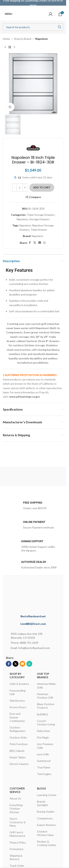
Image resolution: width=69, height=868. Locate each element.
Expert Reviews (46, 825)
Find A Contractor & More (18, 822)
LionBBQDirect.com (33, 624)
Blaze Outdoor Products (46, 706)
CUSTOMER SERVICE (17, 790)
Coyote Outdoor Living (46, 723)
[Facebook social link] (30, 243)
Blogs (41, 788)
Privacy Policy (18, 842)
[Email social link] (40, 243)
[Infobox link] (33, 507)
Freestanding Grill (18, 692)
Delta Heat (44, 731)
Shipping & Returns (16, 857)
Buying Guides (46, 812)
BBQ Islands (17, 751)
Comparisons (45, 818)
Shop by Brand (23, 39)
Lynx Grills (43, 754)
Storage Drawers (39, 219)
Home (6, 39)
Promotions (17, 849)
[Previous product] (5, 47)
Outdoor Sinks (18, 737)
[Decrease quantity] (14, 188)
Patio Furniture (19, 744)
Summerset (44, 761)
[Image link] (38, 596)
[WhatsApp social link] (44, 243)
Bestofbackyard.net (33, 616)
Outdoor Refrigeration (18, 729)
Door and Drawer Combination (17, 717)
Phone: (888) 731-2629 (25, 643)
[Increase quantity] (25, 188)
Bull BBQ (42, 714)
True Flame (44, 767)
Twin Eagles (44, 774)
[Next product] (14, 47)
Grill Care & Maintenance (17, 834)
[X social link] (35, 243)
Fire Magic (43, 737)
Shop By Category (17, 675)
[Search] (33, 27)
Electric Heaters (19, 764)
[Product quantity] (20, 188)
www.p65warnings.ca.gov (25, 397)
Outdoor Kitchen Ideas (45, 833)
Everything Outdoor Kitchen (16, 808)
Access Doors (18, 707)
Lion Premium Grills (45, 746)
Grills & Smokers (19, 684)
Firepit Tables (18, 757)
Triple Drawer (39, 230)
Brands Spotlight (43, 803)
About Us (15, 798)
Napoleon (41, 39)
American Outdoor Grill (45, 696)
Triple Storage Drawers (41, 215)
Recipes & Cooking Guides (47, 843)
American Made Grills (46, 686)
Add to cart (42, 187)
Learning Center (47, 795)
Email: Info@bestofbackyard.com (30, 648)
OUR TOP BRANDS (43, 675)
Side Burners (17, 701)
